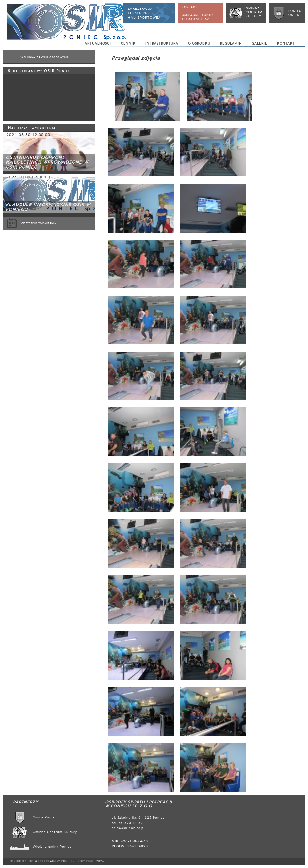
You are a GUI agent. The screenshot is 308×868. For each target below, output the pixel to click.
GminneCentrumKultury (254, 12)
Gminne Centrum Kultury (55, 832)
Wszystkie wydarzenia (31, 223)
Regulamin (231, 44)
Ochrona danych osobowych (44, 57)
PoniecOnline (295, 13)
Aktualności (98, 44)
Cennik (128, 44)
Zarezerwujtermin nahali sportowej (144, 13)
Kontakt (286, 44)
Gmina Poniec (45, 817)
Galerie (259, 44)
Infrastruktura (162, 44)
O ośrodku (199, 44)
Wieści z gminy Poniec (52, 846)
